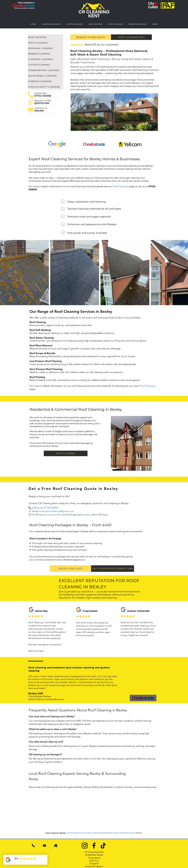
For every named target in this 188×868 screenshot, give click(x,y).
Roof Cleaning (120, 186)
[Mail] (44, 845)
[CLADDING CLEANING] (46, 59)
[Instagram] (85, 846)
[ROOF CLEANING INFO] (131, 37)
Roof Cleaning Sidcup (124, 833)
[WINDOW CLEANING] (46, 81)
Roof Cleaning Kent (77, 833)
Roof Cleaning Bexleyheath (100, 833)
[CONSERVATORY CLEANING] (46, 70)
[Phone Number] (33, 845)
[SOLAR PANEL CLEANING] (46, 76)
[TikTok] (103, 846)
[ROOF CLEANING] (66, 453)
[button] (31, 102)
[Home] (56, 845)
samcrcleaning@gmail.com (59, 511)
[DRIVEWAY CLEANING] (46, 48)
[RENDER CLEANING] (46, 54)
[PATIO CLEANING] (46, 43)
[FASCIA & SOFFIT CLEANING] (46, 87)
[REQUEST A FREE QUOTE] (91, 37)
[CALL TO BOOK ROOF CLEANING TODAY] (113, 569)
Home (139, 833)
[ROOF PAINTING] (46, 37)
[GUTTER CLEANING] (46, 65)
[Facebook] (94, 846)
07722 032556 (51, 508)
